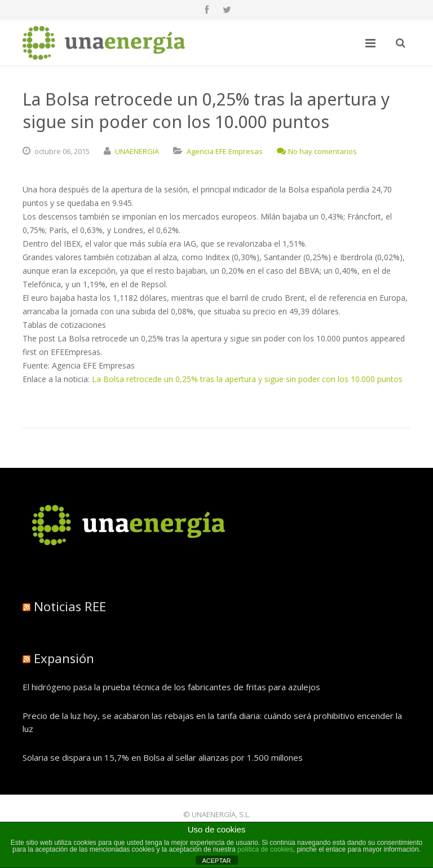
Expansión (64, 658)
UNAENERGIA (137, 151)
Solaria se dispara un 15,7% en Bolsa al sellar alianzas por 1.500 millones (163, 757)
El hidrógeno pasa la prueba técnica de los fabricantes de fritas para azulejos (171, 687)
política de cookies (265, 849)
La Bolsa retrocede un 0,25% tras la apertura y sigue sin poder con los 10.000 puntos (247, 379)
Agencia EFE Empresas (225, 151)
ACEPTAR (216, 861)
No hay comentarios (317, 151)
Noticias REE (70, 606)
